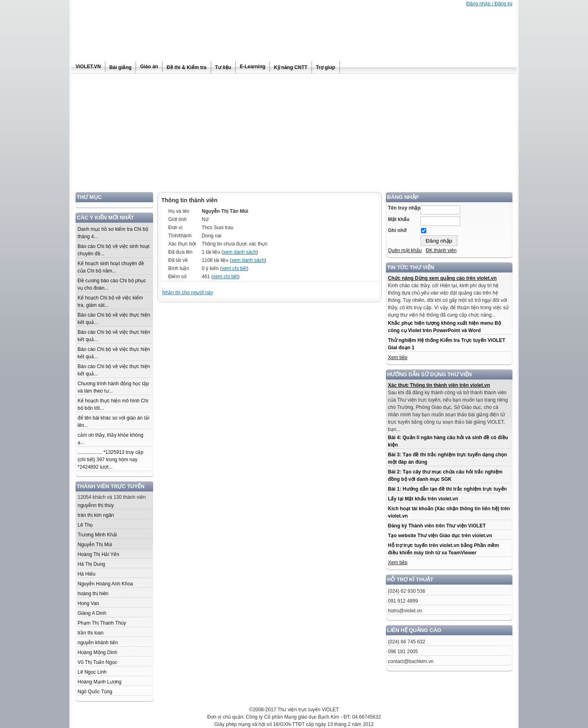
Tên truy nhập (404, 208)
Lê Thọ (85, 525)
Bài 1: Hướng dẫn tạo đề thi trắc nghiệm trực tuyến (447, 489)
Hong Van (88, 603)
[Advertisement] (294, 135)
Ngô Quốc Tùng (95, 692)
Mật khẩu (399, 219)
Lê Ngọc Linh (92, 672)
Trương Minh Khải (97, 535)
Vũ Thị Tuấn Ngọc (97, 662)
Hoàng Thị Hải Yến (98, 554)
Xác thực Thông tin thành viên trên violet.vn (439, 385)
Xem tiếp (398, 357)
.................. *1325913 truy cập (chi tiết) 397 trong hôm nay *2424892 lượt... (112, 460)
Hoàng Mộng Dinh (97, 652)
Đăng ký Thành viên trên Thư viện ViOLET (437, 526)
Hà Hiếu (87, 574)
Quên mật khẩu (405, 250)
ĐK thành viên (441, 250)
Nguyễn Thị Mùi (95, 545)
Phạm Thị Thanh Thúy (102, 623)
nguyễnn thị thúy (96, 505)
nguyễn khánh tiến (98, 643)
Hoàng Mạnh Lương (99, 682)
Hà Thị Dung (91, 564)
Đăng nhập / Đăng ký (489, 4)
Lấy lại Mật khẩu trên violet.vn (423, 499)
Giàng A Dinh (92, 613)
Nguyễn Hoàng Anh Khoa (105, 584)
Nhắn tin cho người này (188, 293)
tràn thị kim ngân (96, 515)
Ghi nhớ (397, 230)
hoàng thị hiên (93, 594)
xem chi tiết (234, 268)
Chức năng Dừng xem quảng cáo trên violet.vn (442, 278)
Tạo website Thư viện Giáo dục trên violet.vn (440, 536)
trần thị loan (90, 633)
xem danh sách (239, 252)
